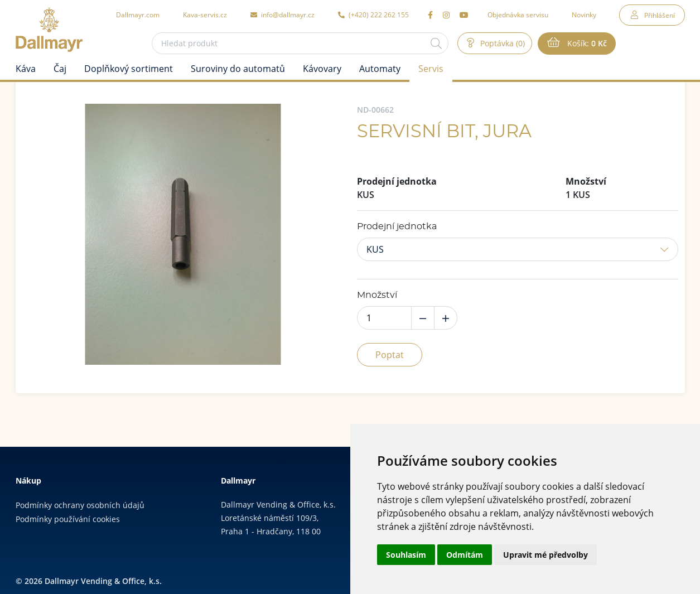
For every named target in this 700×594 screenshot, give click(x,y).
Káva (26, 69)
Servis (431, 69)
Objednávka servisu (518, 15)
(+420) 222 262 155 (373, 15)
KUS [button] (375, 249)
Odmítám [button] (465, 555)
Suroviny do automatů (238, 69)
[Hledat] (436, 43)
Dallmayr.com (138, 15)
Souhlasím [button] (406, 555)
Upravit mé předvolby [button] (545, 555)
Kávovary (322, 69)
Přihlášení (660, 15)
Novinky (584, 15)
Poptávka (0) (501, 43)
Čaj (60, 69)
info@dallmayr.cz (283, 15)
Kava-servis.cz (205, 15)
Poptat (390, 355)
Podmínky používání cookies (68, 519)
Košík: (586, 44)
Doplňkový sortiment (129, 69)
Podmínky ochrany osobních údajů (80, 505)
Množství (377, 295)
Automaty (380, 69)
